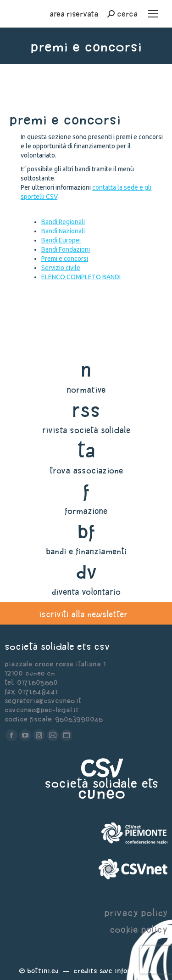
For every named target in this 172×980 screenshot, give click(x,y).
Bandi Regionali (63, 222)
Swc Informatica (126, 971)
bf (86, 531)
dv (86, 572)
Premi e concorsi (65, 259)
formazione (86, 511)
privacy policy (136, 913)
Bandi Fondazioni (66, 249)
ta (86, 450)
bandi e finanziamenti (86, 551)
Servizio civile (61, 268)
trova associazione (86, 470)
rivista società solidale (86, 430)
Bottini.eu (43, 971)
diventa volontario (86, 592)
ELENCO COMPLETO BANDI (81, 277)
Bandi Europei (61, 240)
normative (86, 390)
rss (86, 410)
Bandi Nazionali (63, 231)
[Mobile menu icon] (153, 14)
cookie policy (139, 929)
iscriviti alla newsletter (83, 614)
